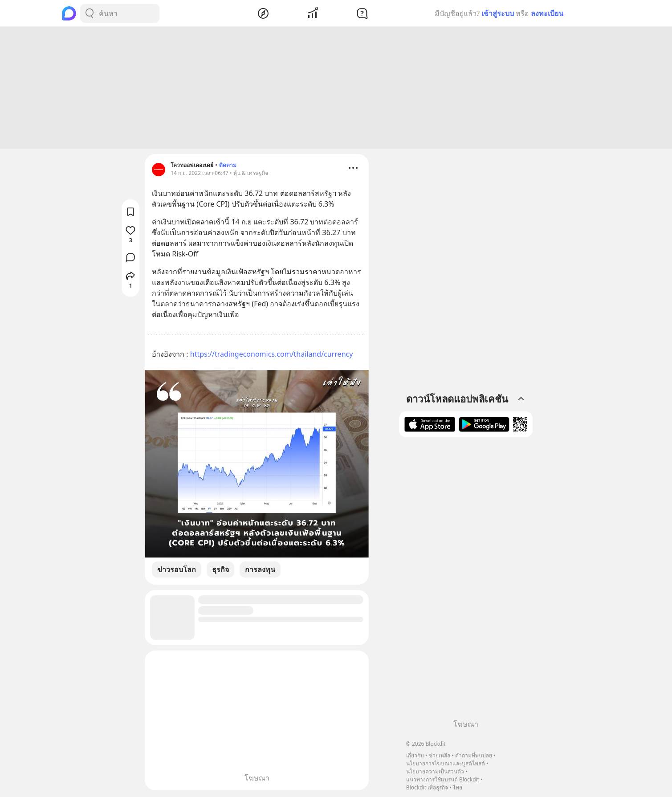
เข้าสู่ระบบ (498, 13)
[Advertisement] (336, 89)
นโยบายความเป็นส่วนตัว (435, 771)
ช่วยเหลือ (440, 755)
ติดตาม (228, 166)
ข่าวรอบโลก (177, 571)
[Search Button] (90, 13)
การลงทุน (260, 571)
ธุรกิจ (220, 571)
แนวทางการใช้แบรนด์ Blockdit (443, 779)
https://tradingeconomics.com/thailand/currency (272, 355)
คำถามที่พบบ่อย (474, 755)
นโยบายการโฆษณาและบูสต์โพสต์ (446, 763)
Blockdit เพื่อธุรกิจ (427, 787)
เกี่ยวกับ (415, 755)
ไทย (458, 787)
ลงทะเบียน (547, 13)
